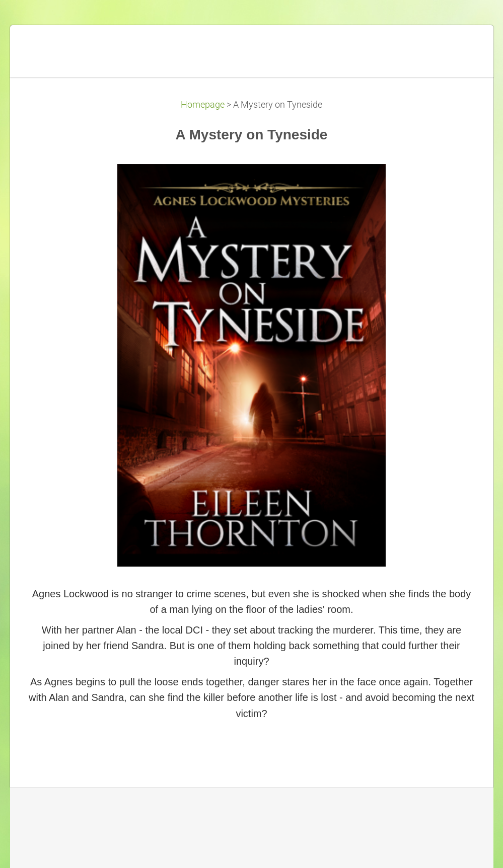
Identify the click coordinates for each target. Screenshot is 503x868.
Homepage (203, 105)
